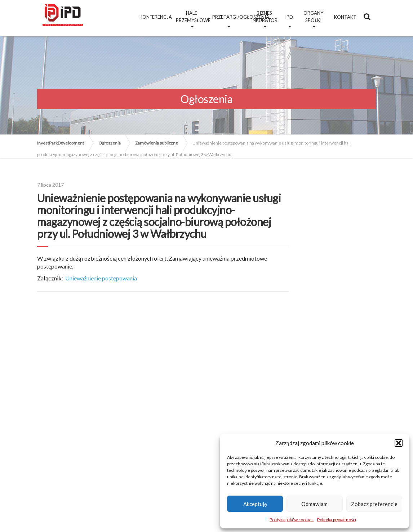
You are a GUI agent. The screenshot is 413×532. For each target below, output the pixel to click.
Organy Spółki (313, 17)
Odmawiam (314, 504)
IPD (289, 17)
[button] (399, 443)
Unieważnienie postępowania (101, 278)
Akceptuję (255, 504)
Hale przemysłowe (193, 17)
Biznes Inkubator (264, 17)
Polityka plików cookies (292, 520)
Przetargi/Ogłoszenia (229, 17)
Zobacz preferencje (374, 504)
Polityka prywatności (337, 520)
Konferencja (156, 17)
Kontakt (345, 17)
